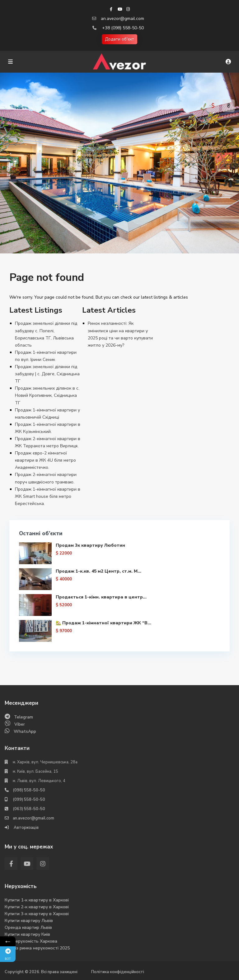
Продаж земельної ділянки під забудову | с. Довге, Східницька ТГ (47, 374)
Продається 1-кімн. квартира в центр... (101, 597)
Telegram (23, 717)
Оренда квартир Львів (28, 927)
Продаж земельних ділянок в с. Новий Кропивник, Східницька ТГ (47, 395)
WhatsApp (25, 731)
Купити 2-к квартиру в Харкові (37, 907)
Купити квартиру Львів (29, 921)
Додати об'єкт (119, 39)
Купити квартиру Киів (27, 934)
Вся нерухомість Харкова (31, 941)
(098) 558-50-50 (29, 790)
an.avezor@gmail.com (122, 19)
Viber (20, 724)
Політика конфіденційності (118, 972)
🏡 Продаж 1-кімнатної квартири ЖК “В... (103, 623)
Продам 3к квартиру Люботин (90, 545)
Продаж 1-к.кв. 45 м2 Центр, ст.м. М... (98, 571)
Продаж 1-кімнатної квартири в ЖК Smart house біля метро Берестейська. (48, 496)
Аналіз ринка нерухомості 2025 (37, 948)
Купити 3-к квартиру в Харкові (37, 914)
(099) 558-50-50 (29, 800)
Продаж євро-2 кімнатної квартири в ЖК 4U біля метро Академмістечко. (45, 460)
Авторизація (26, 828)
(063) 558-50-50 (29, 809)
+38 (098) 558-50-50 (123, 28)
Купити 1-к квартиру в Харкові (37, 900)
